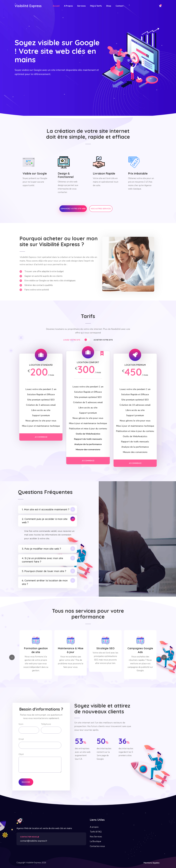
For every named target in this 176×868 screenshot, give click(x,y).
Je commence (41, 437)
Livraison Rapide (104, 173)
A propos (94, 827)
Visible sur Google (35, 173)
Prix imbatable (138, 173)
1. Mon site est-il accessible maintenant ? (46, 509)
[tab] (78, 340)
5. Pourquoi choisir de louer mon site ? (44, 571)
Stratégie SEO (140, 648)
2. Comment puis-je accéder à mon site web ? (45, 521)
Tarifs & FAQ (96, 832)
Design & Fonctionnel (66, 175)
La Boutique (95, 841)
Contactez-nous (97, 846)
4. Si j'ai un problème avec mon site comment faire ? (42, 560)
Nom (21, 724)
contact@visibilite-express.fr (34, 841)
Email (21, 739)
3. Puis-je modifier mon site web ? (41, 549)
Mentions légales (152, 863)
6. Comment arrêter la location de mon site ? (45, 582)
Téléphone (46, 724)
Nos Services (96, 837)
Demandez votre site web (73, 209)
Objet (21, 754)
